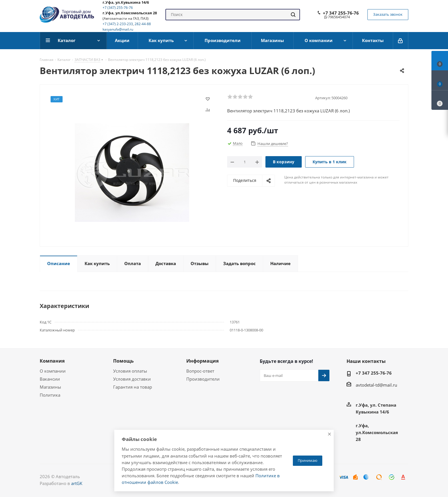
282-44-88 (143, 24)
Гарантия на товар (133, 387)
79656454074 (337, 17)
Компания (52, 361)
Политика (50, 395)
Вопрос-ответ (200, 371)
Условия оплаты (130, 371)
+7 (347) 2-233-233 (118, 24)
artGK (77, 483)
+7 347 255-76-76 (341, 13)
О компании (53, 371)
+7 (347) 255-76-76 (118, 8)
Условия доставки (132, 379)
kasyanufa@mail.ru (118, 29)
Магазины (50, 387)
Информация (202, 361)
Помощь (123, 361)
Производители (203, 379)
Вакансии (50, 379)
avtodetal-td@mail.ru (376, 385)
